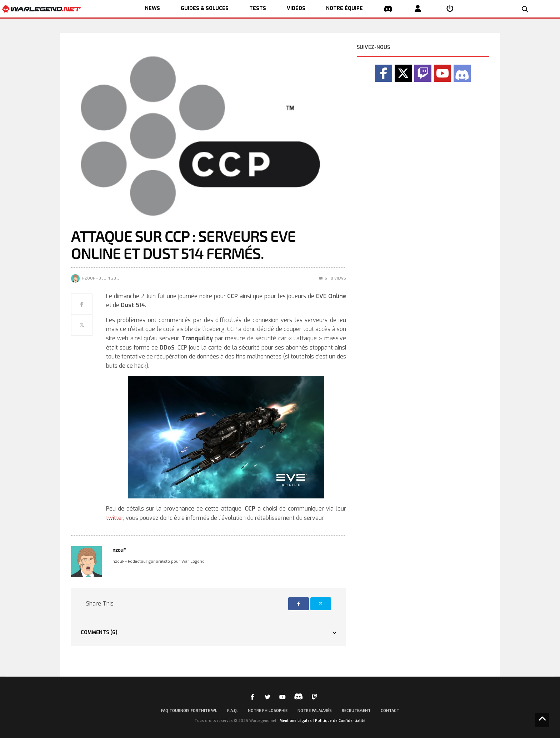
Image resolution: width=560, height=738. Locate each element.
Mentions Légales (296, 721)
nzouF (89, 278)
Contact (390, 711)
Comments (99, 632)
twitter (115, 518)
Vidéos (296, 8)
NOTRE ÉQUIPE (344, 8)
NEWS (152, 8)
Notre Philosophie (268, 711)
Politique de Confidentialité (340, 721)
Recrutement (356, 711)
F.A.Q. (232, 711)
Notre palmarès (315, 711)
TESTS (258, 8)
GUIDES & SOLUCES (205, 8)
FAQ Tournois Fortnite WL (189, 711)
